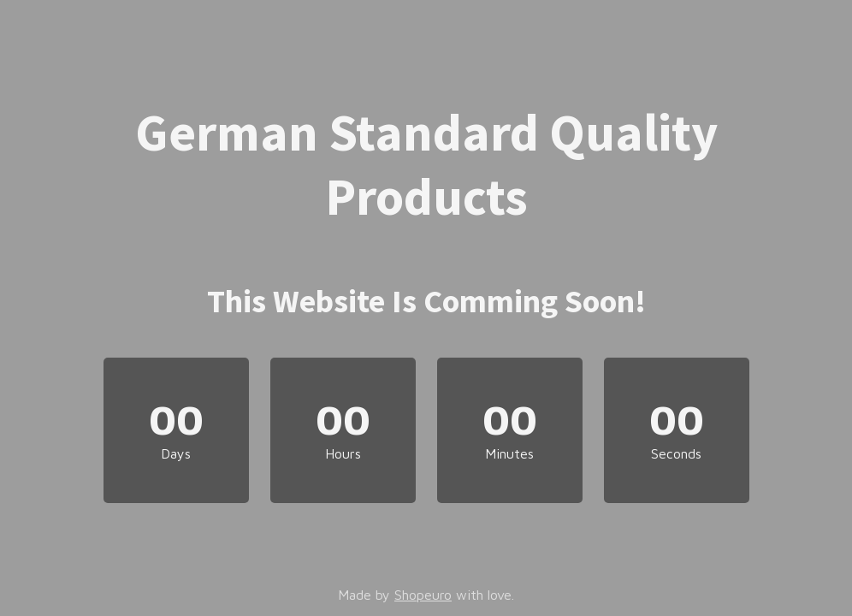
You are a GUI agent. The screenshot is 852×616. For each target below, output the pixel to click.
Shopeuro (423, 595)
